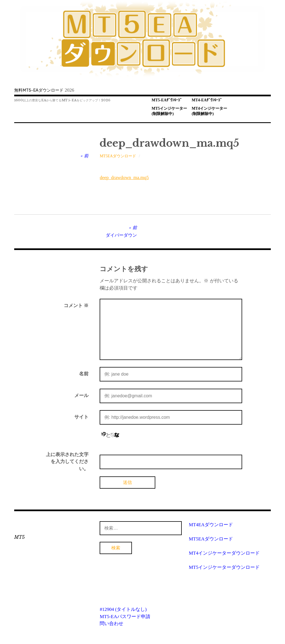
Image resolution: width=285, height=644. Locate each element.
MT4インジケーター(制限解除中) (210, 111)
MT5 (19, 537)
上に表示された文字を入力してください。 (67, 462)
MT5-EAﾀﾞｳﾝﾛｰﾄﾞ (167, 100)
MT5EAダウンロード (118, 156)
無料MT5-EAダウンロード (39, 90)
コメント (76, 306)
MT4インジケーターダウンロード (224, 553)
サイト (81, 417)
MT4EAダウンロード (211, 525)
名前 (84, 374)
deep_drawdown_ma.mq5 (124, 177)
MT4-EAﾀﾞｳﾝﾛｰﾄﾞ (207, 100)
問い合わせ (111, 624)
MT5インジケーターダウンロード (224, 567)
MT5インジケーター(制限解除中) (169, 111)
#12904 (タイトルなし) (123, 609)
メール (81, 396)
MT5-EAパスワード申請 (125, 617)
